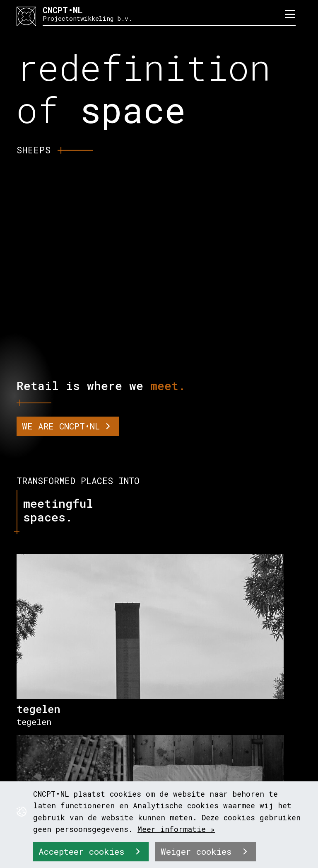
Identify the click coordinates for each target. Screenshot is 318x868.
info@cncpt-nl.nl (79, 751)
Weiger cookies (199, 851)
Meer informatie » (176, 829)
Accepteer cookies (84, 851)
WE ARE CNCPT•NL (61, 426)
